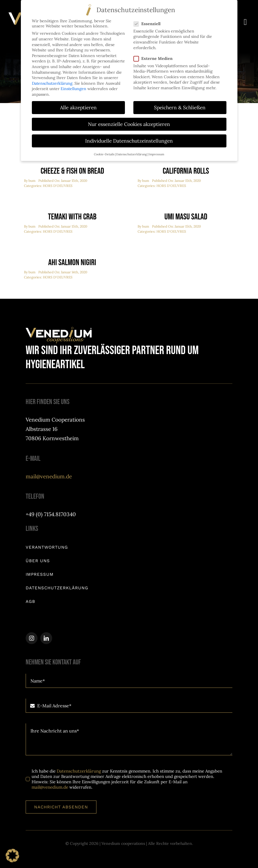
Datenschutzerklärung (79, 771)
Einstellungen (73, 88)
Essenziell (149, 23)
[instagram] (32, 638)
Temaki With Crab (72, 217)
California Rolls (186, 171)
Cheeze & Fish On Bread (72, 171)
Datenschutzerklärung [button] (132, 153)
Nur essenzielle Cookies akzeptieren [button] (129, 123)
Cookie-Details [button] (104, 153)
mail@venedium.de (49, 476)
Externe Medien (155, 57)
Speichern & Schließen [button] (180, 107)
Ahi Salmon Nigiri (72, 263)
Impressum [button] (156, 153)
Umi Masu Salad (186, 217)
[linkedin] (46, 638)
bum (32, 181)
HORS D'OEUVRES (58, 186)
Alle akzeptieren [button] (78, 107)
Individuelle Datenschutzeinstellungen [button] (129, 140)
